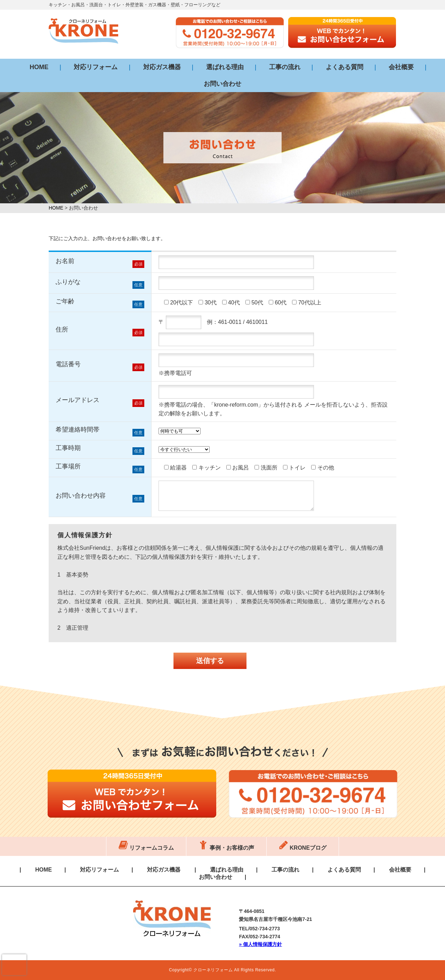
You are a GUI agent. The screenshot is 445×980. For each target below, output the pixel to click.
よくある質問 (345, 67)
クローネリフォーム (213, 970)
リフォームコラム (146, 848)
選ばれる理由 (225, 67)
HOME (39, 67)
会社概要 (401, 67)
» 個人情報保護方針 (260, 944)
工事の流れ (285, 67)
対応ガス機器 (162, 67)
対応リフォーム (96, 67)
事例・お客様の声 (226, 848)
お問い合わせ (222, 84)
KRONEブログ (303, 848)
